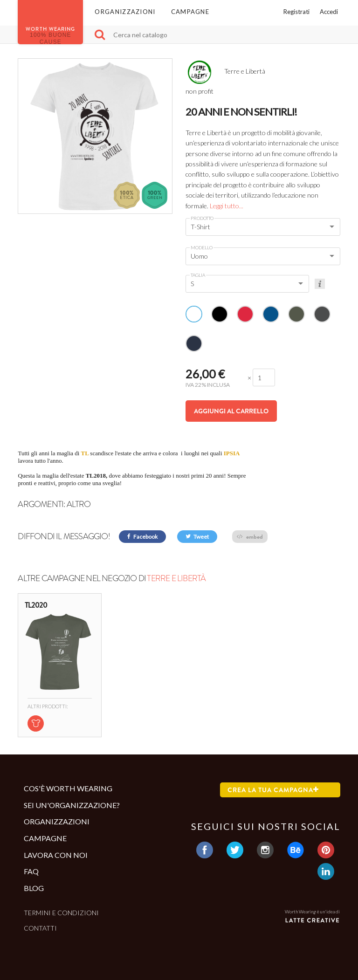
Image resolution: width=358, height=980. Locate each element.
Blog (34, 888)
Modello (202, 247)
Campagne (190, 12)
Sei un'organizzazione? (72, 805)
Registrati (296, 12)
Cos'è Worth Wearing (68, 788)
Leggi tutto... (227, 206)
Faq (31, 871)
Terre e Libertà (176, 578)
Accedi (329, 12)
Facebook (142, 537)
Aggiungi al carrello (231, 411)
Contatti (40, 928)
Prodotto (202, 218)
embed (250, 537)
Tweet (197, 537)
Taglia (198, 275)
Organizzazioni (125, 12)
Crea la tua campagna (273, 790)
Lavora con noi (56, 855)
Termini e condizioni (61, 913)
